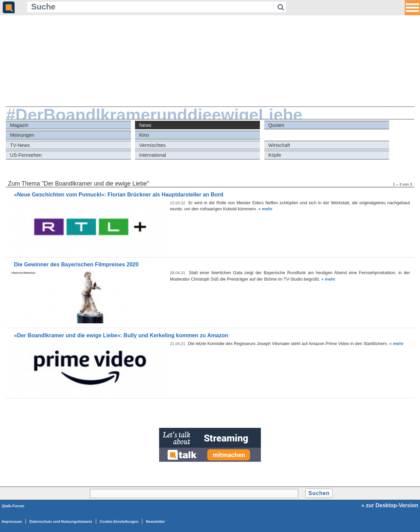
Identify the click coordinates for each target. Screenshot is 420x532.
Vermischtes (152, 145)
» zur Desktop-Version (390, 505)
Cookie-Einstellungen (119, 521)
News (145, 125)
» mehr (265, 209)
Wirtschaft (279, 145)
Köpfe (275, 155)
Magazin (19, 125)
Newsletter (156, 521)
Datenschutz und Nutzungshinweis (61, 521)
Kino (144, 135)
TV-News (20, 145)
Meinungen (22, 135)
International (152, 155)
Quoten (276, 125)
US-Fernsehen (26, 155)
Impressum (12, 521)
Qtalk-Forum (13, 506)
